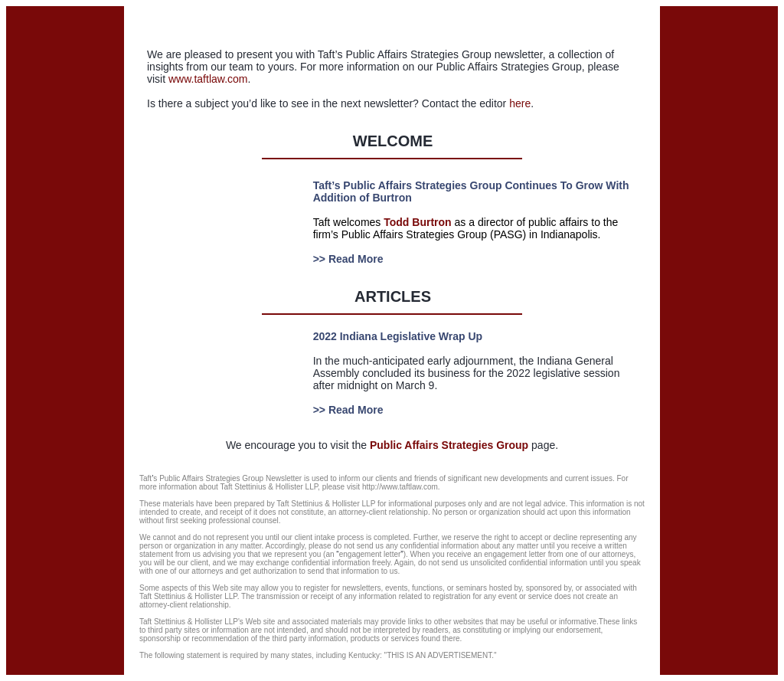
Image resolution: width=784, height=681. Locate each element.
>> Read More (348, 259)
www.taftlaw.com (208, 79)
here (520, 103)
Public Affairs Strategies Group (449, 445)
